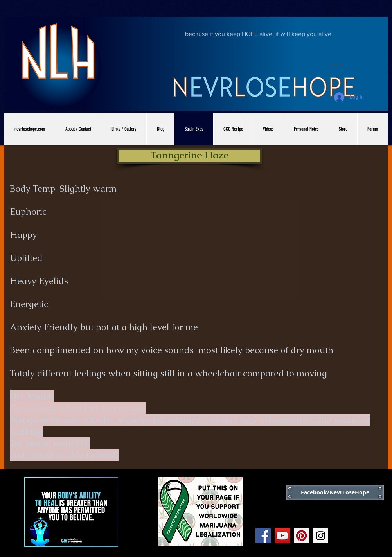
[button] (189, 156)
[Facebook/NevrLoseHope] (335, 492)
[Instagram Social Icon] (321, 536)
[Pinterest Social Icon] (301, 536)
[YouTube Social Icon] (282, 536)
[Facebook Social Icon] (263, 536)
